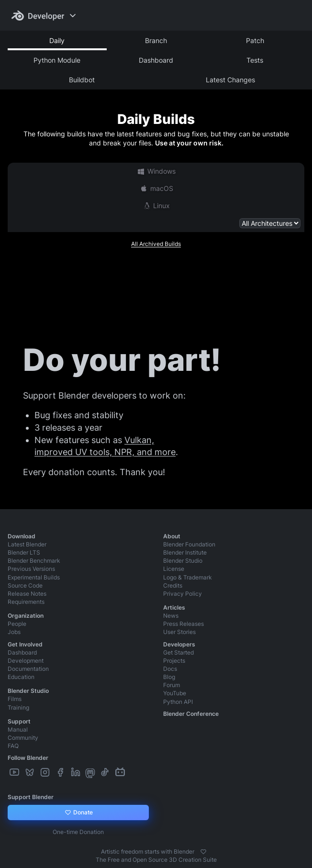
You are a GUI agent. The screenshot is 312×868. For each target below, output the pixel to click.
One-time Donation (78, 832)
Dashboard (156, 60)
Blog (169, 677)
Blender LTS (24, 552)
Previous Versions (31, 569)
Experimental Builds (34, 577)
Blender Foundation (189, 544)
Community (23, 738)
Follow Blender (28, 758)
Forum (172, 685)
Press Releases (184, 624)
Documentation (28, 669)
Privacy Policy (183, 594)
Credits (173, 585)
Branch (156, 40)
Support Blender (31, 797)
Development (26, 661)
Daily (57, 40)
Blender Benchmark (34, 561)
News (171, 616)
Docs (170, 669)
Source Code (25, 585)
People (17, 624)
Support (19, 721)
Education (21, 677)
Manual (18, 729)
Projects (174, 661)
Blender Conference (191, 714)
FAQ (13, 746)
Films (15, 699)
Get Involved (25, 644)
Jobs (14, 632)
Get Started (178, 652)
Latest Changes (230, 80)
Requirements (26, 602)
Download (22, 536)
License (174, 569)
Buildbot (82, 80)
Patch (255, 40)
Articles (174, 607)
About (172, 536)
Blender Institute (185, 552)
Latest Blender (27, 544)
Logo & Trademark (188, 577)
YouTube (175, 693)
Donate (78, 812)
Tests (255, 60)
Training (18, 707)
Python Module (57, 60)
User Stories (179, 632)
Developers (179, 644)
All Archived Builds (156, 244)
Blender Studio (183, 561)
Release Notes (27, 594)
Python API (178, 702)
